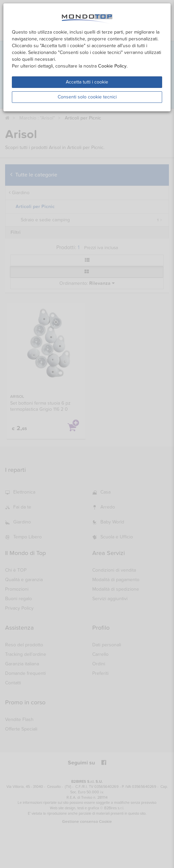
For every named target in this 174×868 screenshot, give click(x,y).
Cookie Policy (112, 66)
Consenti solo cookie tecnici (87, 97)
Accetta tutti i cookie (87, 82)
